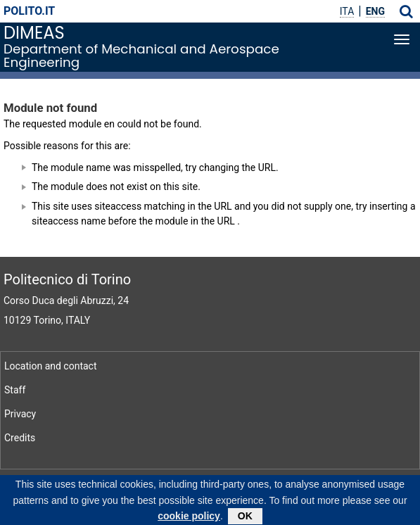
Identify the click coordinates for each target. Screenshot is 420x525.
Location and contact (51, 366)
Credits (20, 438)
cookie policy (189, 518)
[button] (406, 11)
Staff (15, 390)
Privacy (20, 414)
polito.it (29, 11)
